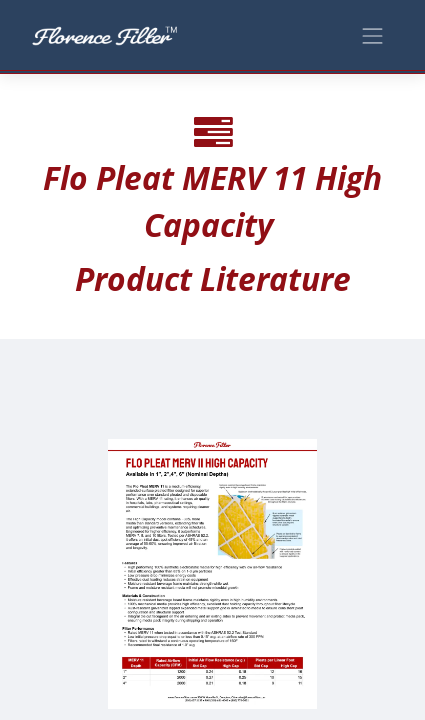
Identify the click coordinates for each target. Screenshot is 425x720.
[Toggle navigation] (373, 34)
